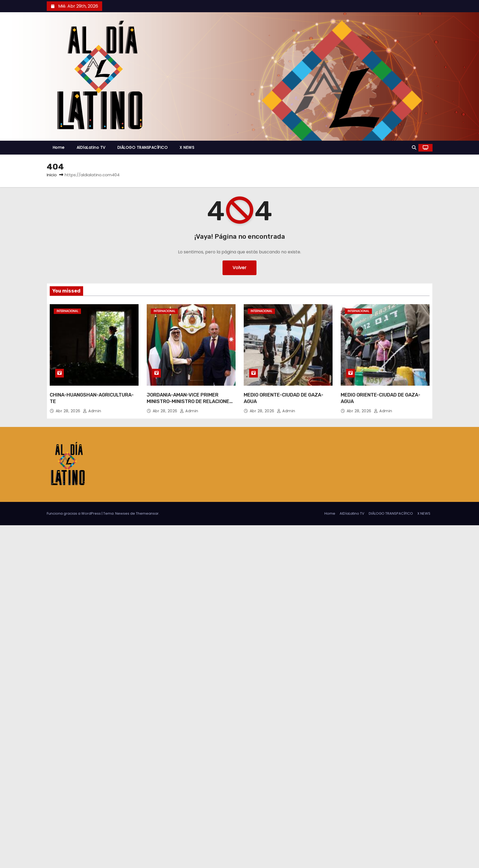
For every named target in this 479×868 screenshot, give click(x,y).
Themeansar (147, 513)
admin (92, 411)
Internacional (67, 311)
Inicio (52, 175)
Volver (239, 268)
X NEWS (187, 147)
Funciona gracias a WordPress (74, 513)
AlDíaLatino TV (91, 147)
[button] (414, 148)
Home (59, 147)
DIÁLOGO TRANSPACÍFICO (143, 147)
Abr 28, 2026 (69, 411)
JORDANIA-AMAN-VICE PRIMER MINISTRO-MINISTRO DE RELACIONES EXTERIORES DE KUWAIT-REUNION (190, 401)
